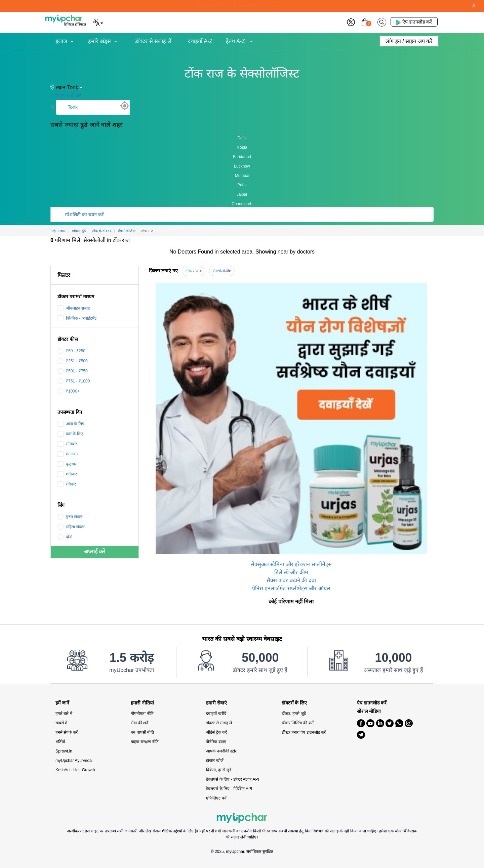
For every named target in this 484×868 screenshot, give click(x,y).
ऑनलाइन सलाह (74, 308)
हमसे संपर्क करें (67, 732)
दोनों (65, 537)
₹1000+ (69, 391)
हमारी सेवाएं (216, 703)
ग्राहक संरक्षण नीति (145, 742)
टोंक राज (194, 271)
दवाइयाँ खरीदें (216, 714)
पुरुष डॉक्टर (70, 517)
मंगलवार (68, 454)
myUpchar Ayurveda (74, 761)
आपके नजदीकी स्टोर (221, 751)
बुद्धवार (67, 464)
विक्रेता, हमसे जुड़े (219, 770)
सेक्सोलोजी (222, 271)
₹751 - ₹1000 (74, 381)
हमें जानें (62, 703)
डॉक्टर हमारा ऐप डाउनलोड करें (304, 732)
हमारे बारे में (64, 714)
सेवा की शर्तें (139, 723)
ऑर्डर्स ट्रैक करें (216, 732)
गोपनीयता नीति (142, 714)
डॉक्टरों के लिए (294, 703)
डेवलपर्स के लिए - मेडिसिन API (229, 789)
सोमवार (67, 444)
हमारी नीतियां (142, 703)
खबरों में (61, 723)
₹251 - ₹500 (73, 361)
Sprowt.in (64, 751)
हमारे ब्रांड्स (99, 41)
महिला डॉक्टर (71, 527)
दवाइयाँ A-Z (200, 41)
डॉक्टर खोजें (215, 761)
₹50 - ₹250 (71, 351)
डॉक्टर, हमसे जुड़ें (294, 714)
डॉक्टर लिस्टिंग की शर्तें (298, 723)
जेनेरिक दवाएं (216, 742)
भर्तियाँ (60, 742)
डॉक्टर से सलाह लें (153, 41)
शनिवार (67, 474)
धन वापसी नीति (142, 732)
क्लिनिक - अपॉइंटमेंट (77, 318)
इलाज (61, 41)
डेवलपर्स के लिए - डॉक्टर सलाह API (232, 779)
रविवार (67, 484)
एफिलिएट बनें (216, 798)
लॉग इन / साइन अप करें (409, 41)
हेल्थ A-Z (236, 41)
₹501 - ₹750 (73, 371)
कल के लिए (70, 434)
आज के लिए (71, 424)
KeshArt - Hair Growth (75, 770)
